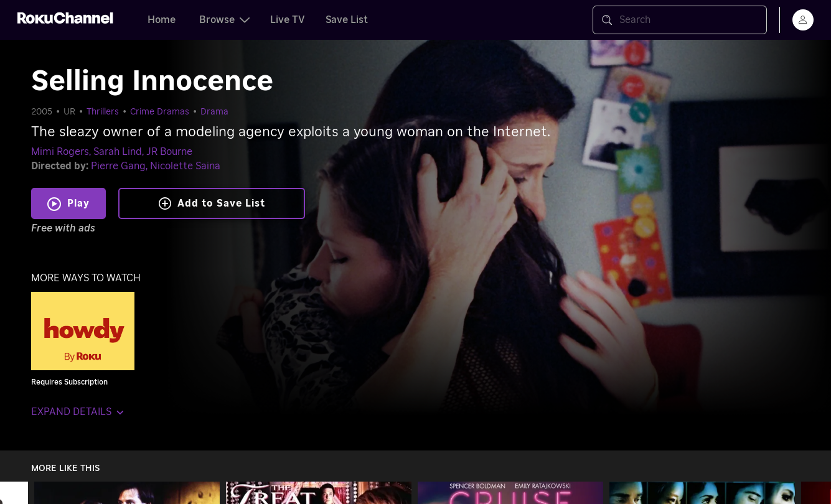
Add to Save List (212, 203)
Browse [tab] (224, 20)
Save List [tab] (347, 20)
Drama (214, 112)
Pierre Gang (118, 166)
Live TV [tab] (288, 20)
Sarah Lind (118, 152)
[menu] (803, 20)
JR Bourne (169, 152)
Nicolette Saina (185, 166)
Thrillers (103, 112)
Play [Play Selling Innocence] (78, 203)
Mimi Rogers (60, 152)
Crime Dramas (160, 112)
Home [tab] (162, 20)
